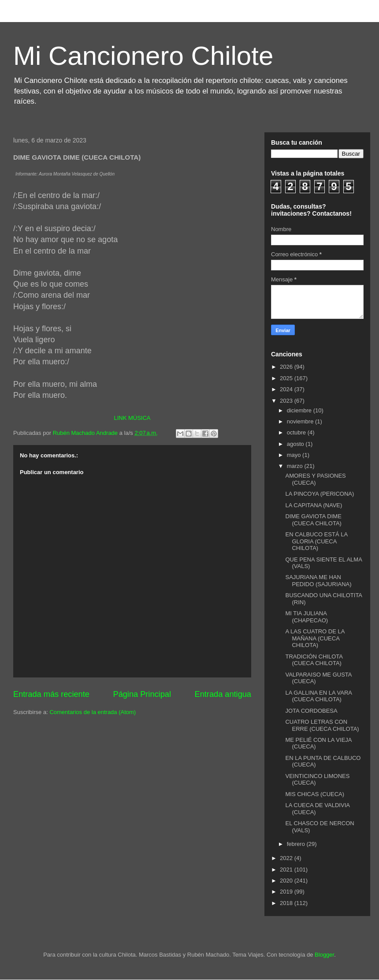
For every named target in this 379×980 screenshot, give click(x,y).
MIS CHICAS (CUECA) (315, 794)
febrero (297, 844)
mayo (295, 455)
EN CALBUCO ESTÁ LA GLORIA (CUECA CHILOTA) (316, 541)
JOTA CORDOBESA (311, 711)
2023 (287, 401)
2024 (287, 389)
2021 (287, 870)
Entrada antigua (223, 694)
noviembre (301, 421)
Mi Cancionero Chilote (143, 56)
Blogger (324, 955)
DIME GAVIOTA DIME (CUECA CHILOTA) (313, 520)
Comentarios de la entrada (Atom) (93, 712)
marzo (296, 466)
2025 (287, 378)
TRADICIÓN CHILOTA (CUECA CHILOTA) (314, 660)
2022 (287, 858)
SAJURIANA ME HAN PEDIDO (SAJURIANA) (318, 581)
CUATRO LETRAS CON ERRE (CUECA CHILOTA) (322, 725)
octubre (297, 432)
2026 (287, 367)
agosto (296, 444)
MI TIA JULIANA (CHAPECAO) (307, 617)
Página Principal (142, 694)
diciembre (300, 410)
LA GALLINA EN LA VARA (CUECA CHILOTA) (318, 696)
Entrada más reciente (51, 694)
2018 (287, 903)
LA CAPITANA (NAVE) (314, 505)
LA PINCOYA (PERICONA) (320, 494)
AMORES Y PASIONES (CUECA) (315, 479)
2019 (287, 892)
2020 (287, 881)
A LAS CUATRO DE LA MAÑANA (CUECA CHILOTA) (315, 638)
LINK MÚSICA (132, 418)
